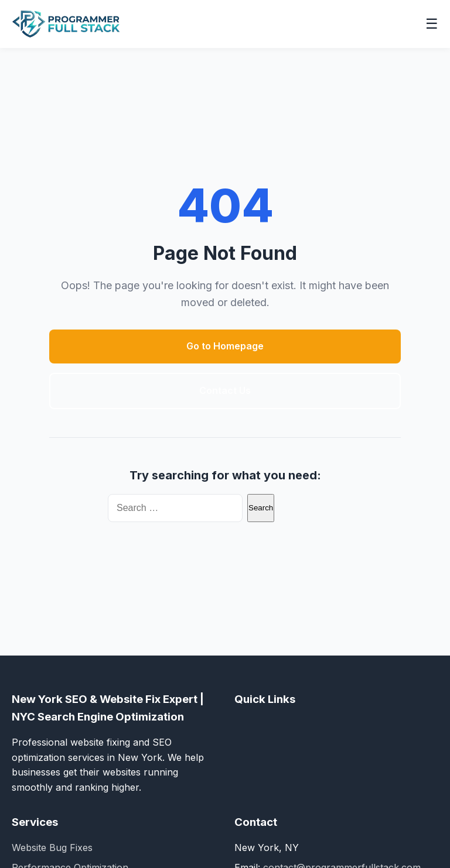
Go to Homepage (225, 346)
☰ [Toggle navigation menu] (432, 24)
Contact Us (225, 390)
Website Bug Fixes (52, 848)
